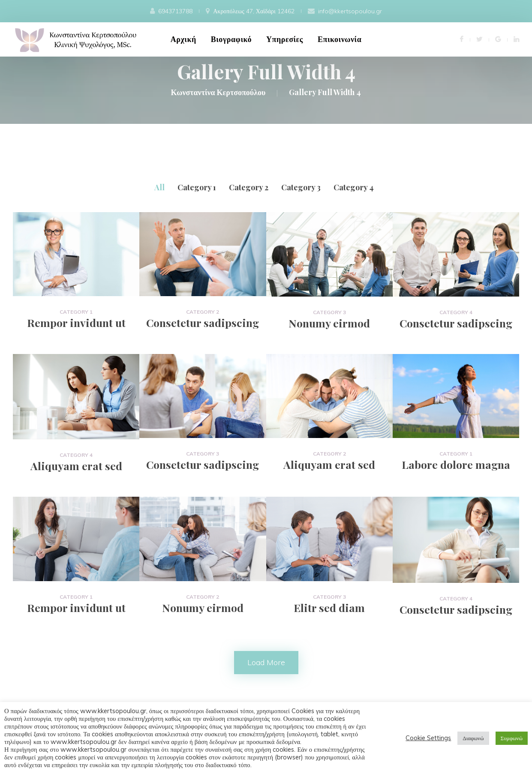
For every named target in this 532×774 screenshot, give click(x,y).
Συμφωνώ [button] (512, 738)
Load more (266, 662)
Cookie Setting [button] (428, 738)
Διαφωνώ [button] (473, 738)
